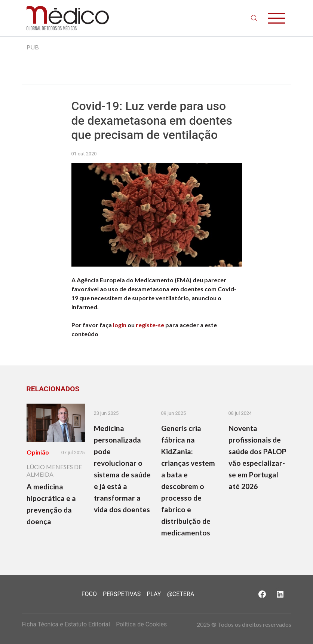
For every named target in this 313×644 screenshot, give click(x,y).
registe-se (150, 325)
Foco (89, 594)
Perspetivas (122, 594)
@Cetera (180, 594)
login (120, 325)
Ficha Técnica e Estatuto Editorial (66, 624)
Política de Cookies (141, 624)
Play (154, 594)
